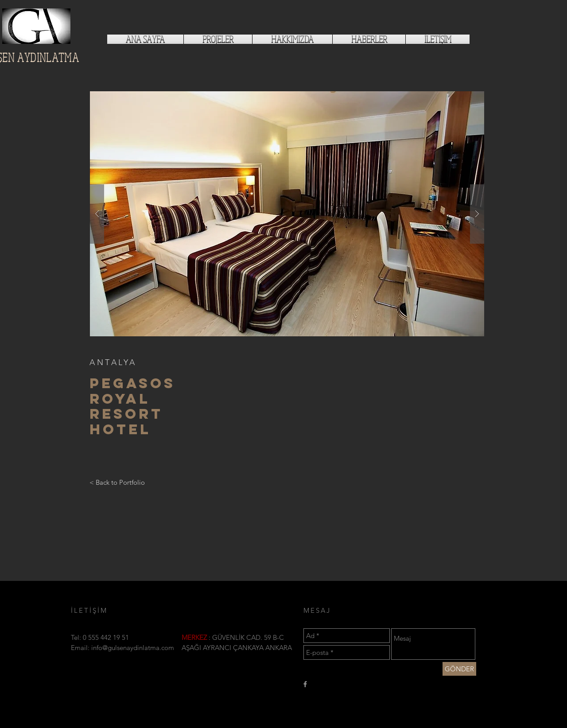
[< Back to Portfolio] (117, 482)
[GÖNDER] (459, 669)
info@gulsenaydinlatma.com (133, 648)
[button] (287, 214)
